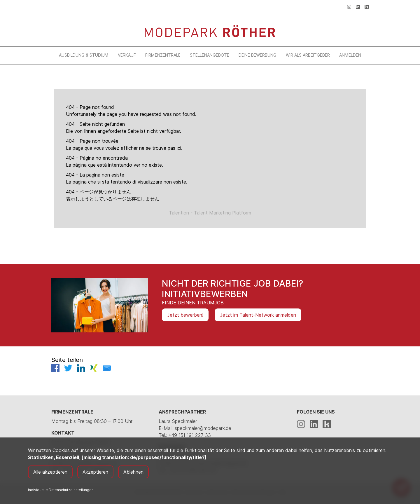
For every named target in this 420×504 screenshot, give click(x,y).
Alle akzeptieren (50, 472)
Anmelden (350, 55)
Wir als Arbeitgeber (308, 55)
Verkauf (127, 55)
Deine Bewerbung (258, 55)
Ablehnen (133, 472)
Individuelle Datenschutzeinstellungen (61, 490)
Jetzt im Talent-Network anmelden (258, 315)
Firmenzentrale (163, 55)
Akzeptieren (95, 472)
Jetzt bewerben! (185, 315)
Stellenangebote (210, 55)
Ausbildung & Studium (84, 55)
